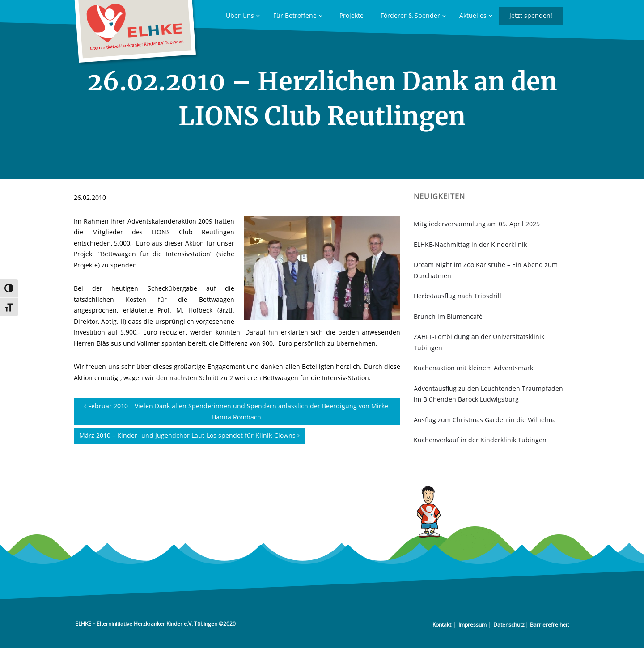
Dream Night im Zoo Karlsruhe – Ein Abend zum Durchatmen (486, 270)
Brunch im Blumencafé (448, 316)
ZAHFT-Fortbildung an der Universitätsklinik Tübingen (479, 342)
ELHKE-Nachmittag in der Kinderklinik (470, 244)
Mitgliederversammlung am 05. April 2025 (477, 224)
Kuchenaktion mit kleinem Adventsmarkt (475, 368)
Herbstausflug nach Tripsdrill (458, 296)
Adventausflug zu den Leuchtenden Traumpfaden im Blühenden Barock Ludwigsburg (488, 394)
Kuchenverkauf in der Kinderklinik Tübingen (480, 440)
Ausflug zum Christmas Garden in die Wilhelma (485, 420)
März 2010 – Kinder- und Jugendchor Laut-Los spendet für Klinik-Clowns (189, 435)
